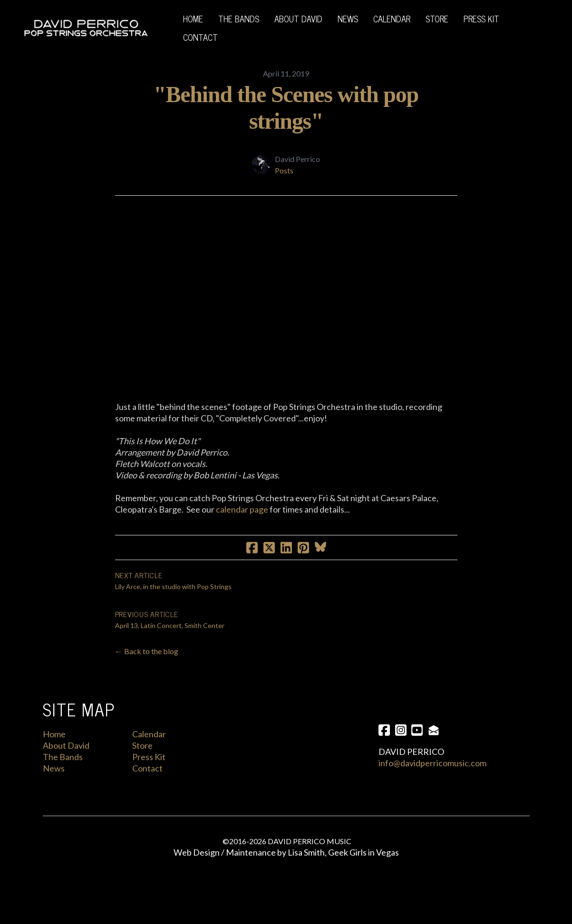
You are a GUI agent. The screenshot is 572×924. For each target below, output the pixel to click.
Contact (147, 779)
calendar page (242, 520)
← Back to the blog (147, 662)
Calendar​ (149, 744)
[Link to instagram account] (401, 740)
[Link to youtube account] (418, 740)
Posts (284, 170)
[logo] (86, 28)
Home (54, 744)
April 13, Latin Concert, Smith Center (170, 636)
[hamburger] (160, 28)
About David (66, 756)
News (54, 779)
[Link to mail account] (436, 740)
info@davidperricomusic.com (432, 774)
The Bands (63, 767)
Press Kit (149, 767)
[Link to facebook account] (384, 740)
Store (142, 756)
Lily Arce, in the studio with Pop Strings (173, 597)
